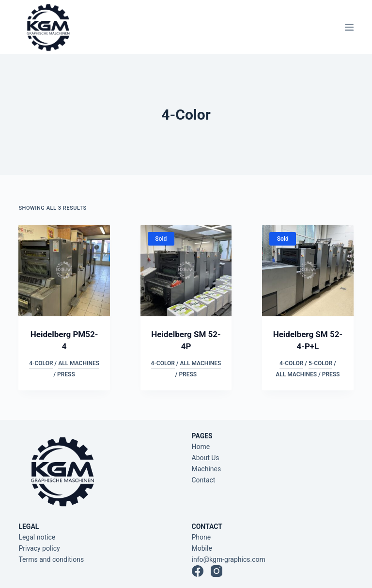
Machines (207, 469)
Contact (204, 480)
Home (201, 447)
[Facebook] (198, 571)
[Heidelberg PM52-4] (64, 270)
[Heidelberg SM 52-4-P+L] (308, 270)
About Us (206, 458)
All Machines (79, 363)
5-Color (320, 363)
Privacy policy (39, 548)
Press (66, 374)
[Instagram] (217, 571)
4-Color (41, 363)
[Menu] (349, 27)
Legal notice (37, 537)
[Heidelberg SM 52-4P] (186, 270)
